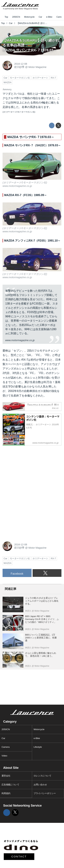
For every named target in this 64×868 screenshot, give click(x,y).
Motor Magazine (38, 67)
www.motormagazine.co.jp (17, 186)
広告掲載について (10, 785)
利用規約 (6, 793)
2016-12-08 (21, 64)
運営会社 (6, 776)
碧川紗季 (19, 67)
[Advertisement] (28, 470)
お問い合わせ (40, 785)
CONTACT (19, 856)
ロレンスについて (42, 776)
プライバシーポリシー (45, 793)
